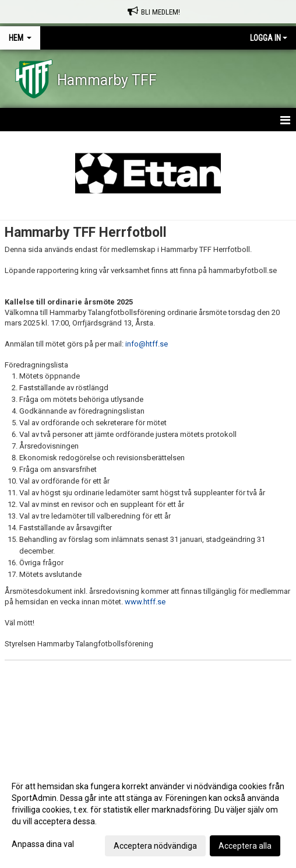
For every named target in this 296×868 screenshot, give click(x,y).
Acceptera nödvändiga (155, 846)
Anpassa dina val (43, 844)
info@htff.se (147, 344)
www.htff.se (145, 602)
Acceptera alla (245, 846)
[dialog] (148, 815)
